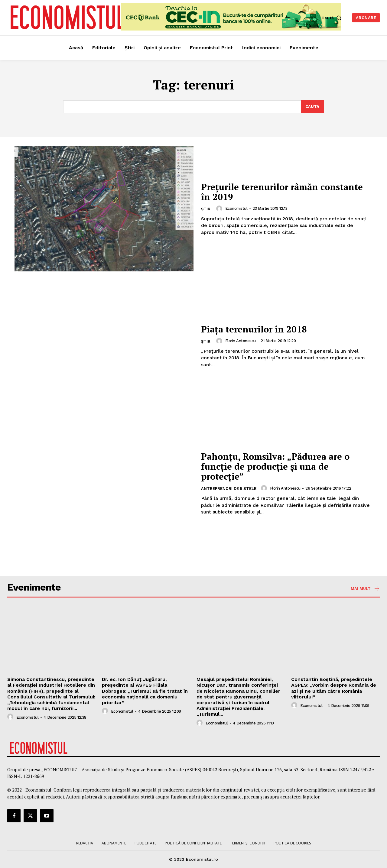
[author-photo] (220, 209)
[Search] (312, 107)
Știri (206, 209)
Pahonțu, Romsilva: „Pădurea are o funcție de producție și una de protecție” (278, 466)
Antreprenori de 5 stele (229, 489)
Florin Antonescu (241, 341)
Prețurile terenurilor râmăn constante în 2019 (286, 192)
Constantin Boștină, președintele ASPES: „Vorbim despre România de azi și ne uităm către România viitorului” (334, 688)
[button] (333, 18)
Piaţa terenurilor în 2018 (256, 329)
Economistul (236, 208)
